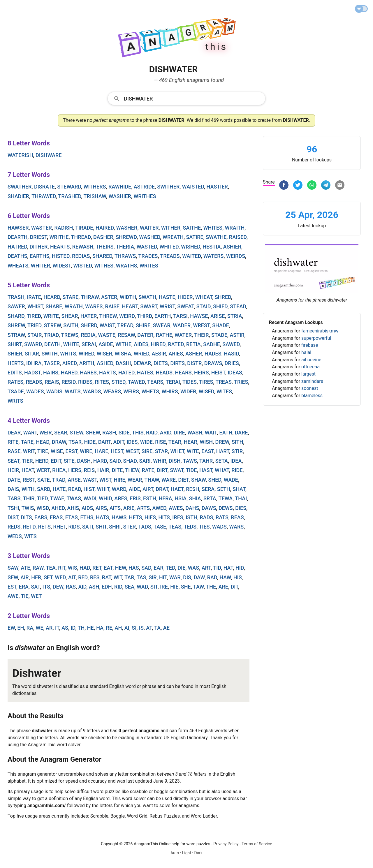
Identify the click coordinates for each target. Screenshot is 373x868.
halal (306, 352)
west (132, 451)
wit (118, 577)
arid (166, 433)
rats (222, 517)
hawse (199, 316)
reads (34, 382)
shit (101, 527)
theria (125, 247)
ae (166, 628)
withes (104, 266)
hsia (181, 498)
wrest (202, 325)
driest (38, 237)
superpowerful (316, 338)
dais (13, 489)
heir (13, 470)
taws (190, 461)
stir (237, 451)
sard (44, 489)
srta (210, 498)
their (201, 335)
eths (87, 517)
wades (35, 391)
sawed (231, 344)
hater (89, 316)
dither (39, 247)
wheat (204, 297)
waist (107, 325)
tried (34, 325)
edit (56, 461)
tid (217, 568)
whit (103, 489)
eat (108, 568)
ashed (105, 363)
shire (143, 325)
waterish (20, 155)
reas (237, 517)
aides (141, 344)
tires (206, 382)
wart (30, 433)
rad (212, 577)
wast (90, 480)
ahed (58, 508)
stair (35, 335)
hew (121, 568)
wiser (104, 354)
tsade (16, 391)
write (51, 316)
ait (72, 577)
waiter (149, 228)
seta (222, 461)
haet (177, 489)
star (161, 451)
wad (142, 587)
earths (39, 256)
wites (224, 391)
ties (204, 527)
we (40, 628)
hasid (231, 354)
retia (193, 344)
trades (148, 256)
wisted (82, 266)
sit (154, 587)
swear (162, 325)
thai (241, 498)
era (24, 587)
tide (191, 470)
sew (13, 577)
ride (237, 470)
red (83, 577)
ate (26, 568)
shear (70, 316)
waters (214, 256)
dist (13, 517)
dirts (177, 363)
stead (238, 306)
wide (146, 442)
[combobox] (186, 98)
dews (226, 508)
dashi (123, 363)
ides (132, 442)
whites (213, 228)
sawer (16, 306)
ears (41, 517)
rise (161, 442)
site (69, 461)
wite (193, 451)
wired (86, 354)
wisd (43, 508)
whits (68, 354)
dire (179, 433)
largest (308, 374)
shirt (15, 344)
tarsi (180, 316)
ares (121, 498)
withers (95, 187)
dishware (49, 155)
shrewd (126, 237)
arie (129, 508)
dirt (162, 470)
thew (132, 470)
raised (238, 237)
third (144, 316)
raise (112, 306)
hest (117, 451)
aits (115, 508)
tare (27, 442)
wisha (123, 354)
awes (176, 508)
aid (82, 587)
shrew (16, 325)
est (12, 587)
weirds (236, 256)
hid (240, 568)
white (71, 344)
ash (94, 587)
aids (87, 508)
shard (16, 316)
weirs (131, 391)
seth (224, 489)
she (186, 587)
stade (219, 335)
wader (182, 325)
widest (62, 266)
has (134, 568)
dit (235, 587)
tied (42, 498)
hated (126, 373)
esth (150, 498)
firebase (310, 345)
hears (183, 373)
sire (147, 451)
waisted (193, 187)
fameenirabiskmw (320, 331)
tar (129, 577)
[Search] (193, 98)
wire (86, 451)
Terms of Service (257, 844)
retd (29, 527)
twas (74, 498)
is (141, 628)
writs (15, 401)
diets (161, 363)
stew (76, 433)
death (53, 344)
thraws (125, 256)
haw (225, 577)
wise (57, 451)
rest (29, 480)
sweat (186, 306)
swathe (216, 237)
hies (150, 517)
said (115, 461)
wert (43, 470)
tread (125, 325)
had (85, 568)
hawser (18, 228)
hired (158, 344)
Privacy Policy (226, 844)
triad (51, 335)
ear (158, 568)
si (134, 628)
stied (119, 382)
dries (232, 363)
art (206, 568)
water (183, 335)
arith (87, 363)
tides (190, 382)
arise (218, 316)
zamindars (312, 381)
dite (117, 470)
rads (206, 517)
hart (223, 451)
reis (89, 470)
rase (14, 451)
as (65, 628)
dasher (103, 237)
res (95, 577)
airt (148, 489)
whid (105, 498)
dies (241, 508)
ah (118, 628)
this (138, 433)
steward (69, 187)
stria (235, 316)
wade (231, 480)
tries (241, 382)
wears (112, 391)
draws (213, 363)
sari (145, 461)
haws (119, 517)
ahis (73, 508)
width (128, 297)
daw (199, 577)
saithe (192, 228)
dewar (142, 363)
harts (107, 373)
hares (88, 373)
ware (169, 480)
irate (34, 297)
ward (119, 489)
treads (170, 256)
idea (236, 461)
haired (105, 228)
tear (175, 442)
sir (153, 577)
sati (88, 527)
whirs (170, 391)
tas (141, 577)
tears (155, 382)
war (175, 577)
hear (191, 442)
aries (176, 354)
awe (13, 596)
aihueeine (311, 360)
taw (198, 587)
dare (241, 433)
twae (57, 498)
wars (237, 527)
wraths (127, 266)
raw (38, 568)
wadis (54, 391)
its (46, 587)
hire (119, 480)
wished (191, 247)
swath (147, 297)
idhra (34, 363)
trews (70, 335)
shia (195, 498)
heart (130, 306)
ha (100, 628)
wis (73, 568)
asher (194, 354)
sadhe (212, 344)
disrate (44, 187)
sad (146, 568)
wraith (235, 228)
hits (164, 517)
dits (26, 517)
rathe (164, 335)
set (48, 577)
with (28, 489)
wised (206, 391)
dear (14, 433)
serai (89, 344)
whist (35, 306)
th (81, 628)
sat (35, 587)
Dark (198, 853)
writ (29, 451)
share (54, 306)
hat (228, 568)
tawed (136, 382)
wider (188, 391)
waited (191, 256)
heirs (201, 373)
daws (209, 508)
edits (15, 373)
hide (90, 442)
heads (164, 373)
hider (185, 297)
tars (14, 498)
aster (109, 297)
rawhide (120, 187)
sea (130, 587)
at (149, 628)
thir (29, 498)
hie (174, 587)
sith (237, 442)
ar (49, 628)
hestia (212, 247)
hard (100, 461)
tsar (75, 442)
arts (143, 508)
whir (160, 461)
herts (16, 363)
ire (164, 587)
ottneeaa (310, 367)
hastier (217, 187)
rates (15, 382)
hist (89, 489)
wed (60, 577)
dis (187, 577)
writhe (59, 237)
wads (219, 527)
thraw (90, 297)
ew (11, 628)
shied (220, 306)
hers (75, 470)
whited (169, 247)
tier (27, 461)
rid (118, 587)
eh (21, 628)
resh (192, 489)
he (90, 628)
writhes (145, 196)
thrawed (44, 196)
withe (123, 344)
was (193, 568)
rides (85, 382)
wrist (167, 306)
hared (69, 373)
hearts (60, 247)
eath (226, 433)
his (238, 577)
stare (71, 297)
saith (71, 325)
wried (141, 354)
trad (59, 480)
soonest (310, 388)
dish (175, 461)
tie (25, 596)
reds (14, 527)
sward (33, 344)
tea (51, 568)
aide (134, 489)
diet (183, 480)
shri (115, 527)
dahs (192, 508)
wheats (18, 266)
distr (194, 363)
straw (16, 335)
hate (59, 489)
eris (135, 498)
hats (103, 517)
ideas (235, 373)
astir (237, 335)
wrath (74, 306)
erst (71, 451)
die (181, 568)
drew (222, 442)
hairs (51, 373)
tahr (206, 461)
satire (195, 237)
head (43, 442)
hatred (17, 247)
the (211, 587)
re (109, 628)
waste (107, 335)
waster (42, 228)
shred (223, 297)
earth (163, 316)
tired (34, 316)
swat (177, 470)
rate (148, 470)
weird (127, 316)
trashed (70, 196)
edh (107, 587)
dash (84, 461)
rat (107, 577)
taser (52, 363)
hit (163, 577)
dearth (17, 237)
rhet (60, 527)
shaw (198, 480)
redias (81, 256)
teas (175, 527)
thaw (152, 480)
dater (145, 335)
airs (101, 508)
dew (58, 587)
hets (136, 517)
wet (36, 596)
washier (120, 196)
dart (104, 442)
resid (68, 382)
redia (88, 335)
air (24, 577)
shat (239, 489)
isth (191, 517)
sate (44, 480)
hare (101, 451)
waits (73, 391)
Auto (175, 853)
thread (81, 237)
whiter (41, 266)
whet (177, 451)
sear (61, 433)
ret (97, 568)
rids (74, 527)
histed (61, 256)
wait (211, 433)
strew (52, 325)
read (75, 489)
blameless (312, 396)
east (207, 451)
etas (72, 517)
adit (118, 442)
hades (213, 354)
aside (106, 344)
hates (145, 373)
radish (64, 228)
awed (159, 508)
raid (152, 433)
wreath (173, 237)
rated (176, 344)
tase (160, 527)
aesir (159, 354)
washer (127, 228)
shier (15, 354)
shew (93, 433)
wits (30, 536)
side (124, 433)
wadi (90, 498)
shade (221, 325)
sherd (89, 325)
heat (28, 470)
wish (206, 442)
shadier (18, 196)
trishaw (95, 196)
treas (224, 382)
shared (102, 256)
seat (14, 461)
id (73, 628)
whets (150, 391)
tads (145, 527)
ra (30, 628)
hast (206, 470)
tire (43, 451)
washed (149, 237)
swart (149, 306)
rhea (59, 470)
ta (157, 628)
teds (190, 527)
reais (52, 382)
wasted (147, 247)
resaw (126, 335)
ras (71, 587)
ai (127, 628)
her (36, 577)
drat (162, 489)
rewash (83, 247)
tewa (226, 498)
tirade (84, 228)
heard (52, 297)
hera (165, 498)
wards (92, 391)
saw (13, 568)
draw (59, 442)
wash (195, 433)
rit (62, 568)
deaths (17, 256)
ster (130, 527)
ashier (232, 247)
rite (13, 442)
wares (94, 306)
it (57, 628)
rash (109, 433)
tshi (13, 508)
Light (187, 853)
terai (173, 382)
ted (170, 568)
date (14, 480)
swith (49, 354)
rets (44, 527)
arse (74, 480)
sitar (32, 354)
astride (144, 187)
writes (149, 266)
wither (171, 228)
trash (16, 297)
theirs (104, 247)
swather (20, 187)
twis (28, 508)
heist (218, 373)
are (223, 587)
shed (215, 480)
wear (135, 480)
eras (56, 517)
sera (208, 489)
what (222, 470)
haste (167, 297)
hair (103, 470)
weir (45, 433)
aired (70, 363)
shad (130, 461)
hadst (32, 373)
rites (102, 382)
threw (108, 316)
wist (105, 480)
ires (178, 517)
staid (204, 306)
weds (15, 536)
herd (42, 461)
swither (168, 187)
